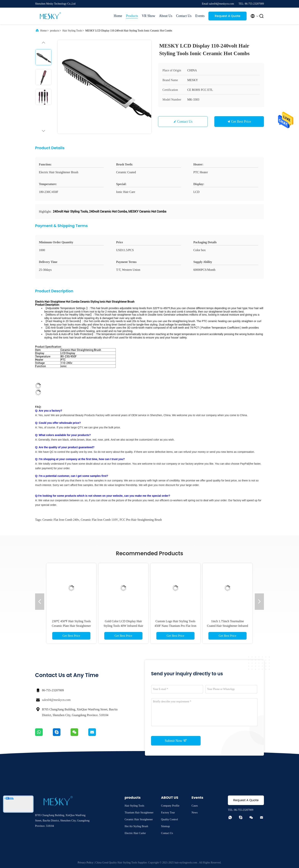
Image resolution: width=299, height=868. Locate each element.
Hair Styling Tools (72, 31)
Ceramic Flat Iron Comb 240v (61, 520)
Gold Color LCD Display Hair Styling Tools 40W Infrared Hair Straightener (123, 626)
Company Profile (170, 806)
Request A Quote (227, 16)
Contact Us (184, 16)
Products (132, 16)
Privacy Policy (85, 863)
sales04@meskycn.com (56, 700)
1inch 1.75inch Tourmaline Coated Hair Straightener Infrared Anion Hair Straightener (227, 626)
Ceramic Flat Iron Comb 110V (99, 520)
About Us (166, 16)
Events (200, 16)
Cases (195, 806)
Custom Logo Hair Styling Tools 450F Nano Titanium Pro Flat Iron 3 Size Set (175, 626)
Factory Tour (168, 813)
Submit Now (176, 741)
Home (118, 16)
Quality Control (170, 819)
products (55, 31)
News (195, 813)
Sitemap (166, 826)
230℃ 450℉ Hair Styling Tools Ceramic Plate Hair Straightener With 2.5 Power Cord (71, 626)
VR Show (148, 16)
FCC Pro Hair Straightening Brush (141, 520)
